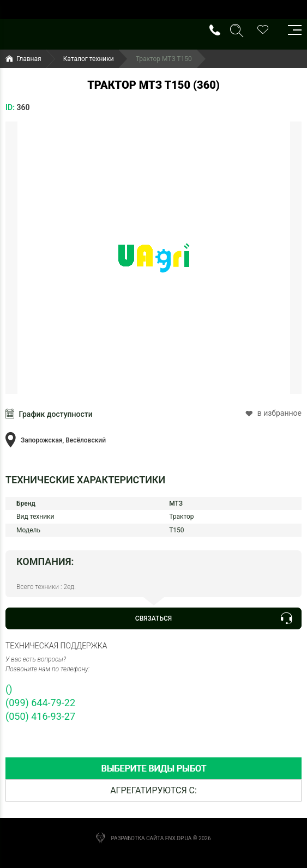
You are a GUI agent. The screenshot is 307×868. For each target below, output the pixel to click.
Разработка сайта (137, 838)
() (9, 689)
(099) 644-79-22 (40, 703)
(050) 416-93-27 (40, 716)
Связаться (213, 618)
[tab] (153, 769)
